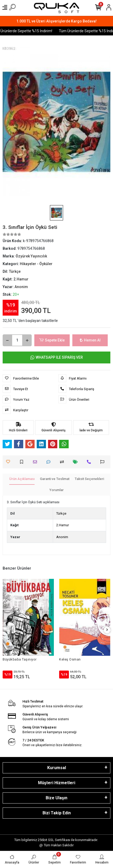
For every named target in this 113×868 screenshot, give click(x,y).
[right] (107, 630)
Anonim (62, 537)
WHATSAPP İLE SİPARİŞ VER (57, 357)
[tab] (22, 479)
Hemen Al (90, 340)
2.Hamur (63, 525)
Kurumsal (57, 768)
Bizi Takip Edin (57, 813)
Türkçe (61, 513)
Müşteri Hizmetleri (57, 783)
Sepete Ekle (52, 340)
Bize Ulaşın (56, 798)
